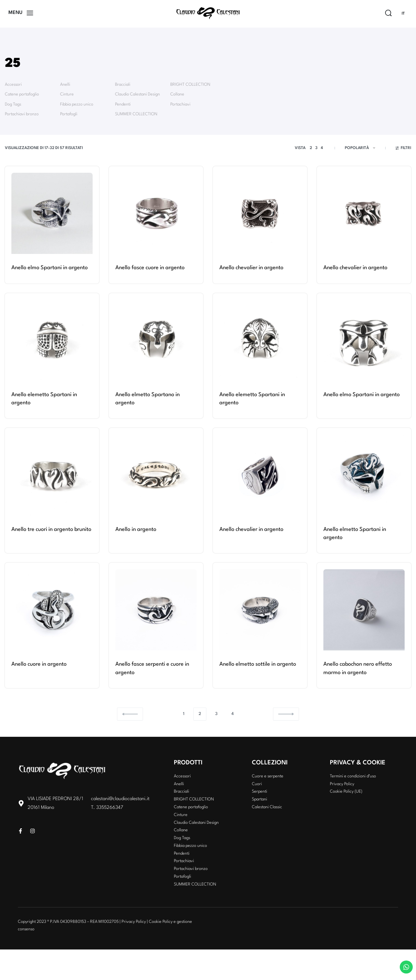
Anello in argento (136, 529)
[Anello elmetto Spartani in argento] (364, 475)
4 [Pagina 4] (233, 714)
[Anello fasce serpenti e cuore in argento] (156, 610)
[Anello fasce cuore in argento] (156, 213)
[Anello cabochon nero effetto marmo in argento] (364, 610)
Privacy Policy (134, 922)
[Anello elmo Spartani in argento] (52, 213)
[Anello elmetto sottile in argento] (260, 610)
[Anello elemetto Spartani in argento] (52, 340)
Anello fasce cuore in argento (150, 268)
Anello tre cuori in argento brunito (51, 529)
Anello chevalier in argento (251, 268)
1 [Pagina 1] (184, 714)
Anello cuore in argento (39, 664)
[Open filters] (403, 149)
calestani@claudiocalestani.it (120, 799)
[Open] (21, 13)
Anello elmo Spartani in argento (50, 268)
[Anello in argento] (156, 475)
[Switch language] (406, 14)
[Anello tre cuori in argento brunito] (52, 475)
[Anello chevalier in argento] (260, 213)
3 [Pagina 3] (216, 714)
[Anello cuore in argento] (52, 610)
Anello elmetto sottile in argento (258, 664)
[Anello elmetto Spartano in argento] (156, 340)
